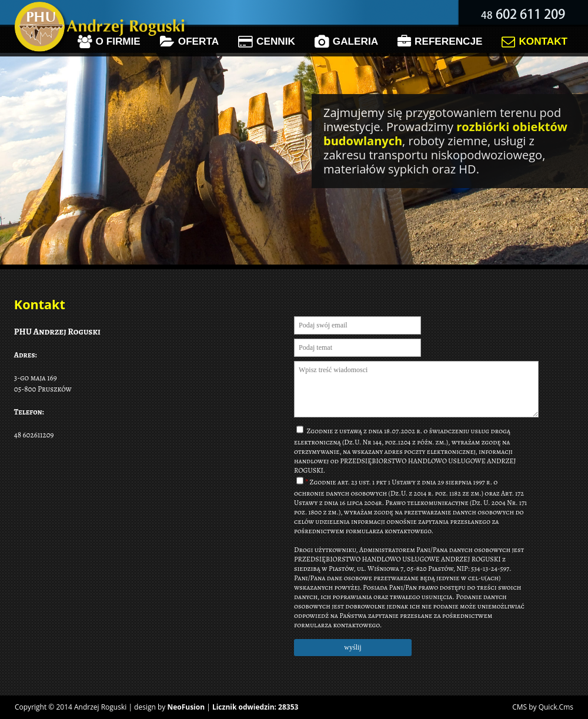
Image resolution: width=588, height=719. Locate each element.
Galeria (346, 42)
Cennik (267, 42)
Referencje (440, 42)
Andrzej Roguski (100, 707)
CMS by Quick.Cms (543, 707)
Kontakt (534, 42)
